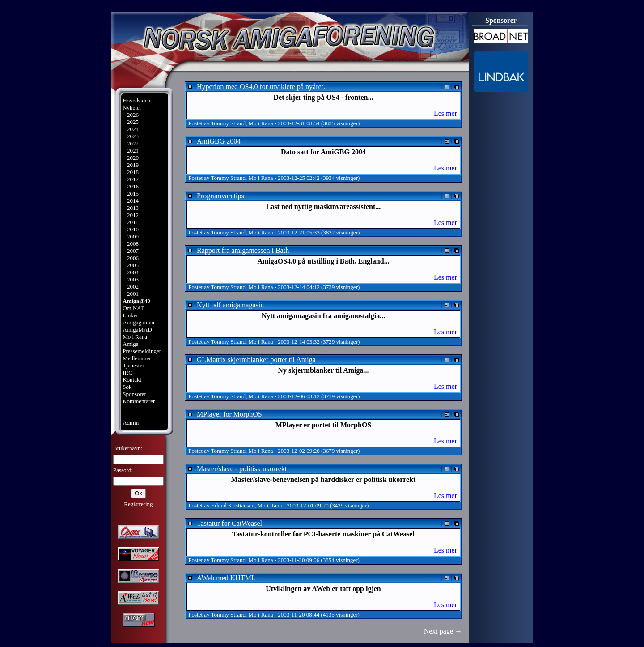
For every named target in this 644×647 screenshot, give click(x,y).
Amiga (130, 344)
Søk (127, 387)
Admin (131, 423)
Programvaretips (220, 196)
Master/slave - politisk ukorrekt (242, 469)
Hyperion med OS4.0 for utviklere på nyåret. (261, 87)
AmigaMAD (137, 330)
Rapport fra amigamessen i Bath (243, 250)
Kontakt (132, 380)
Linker (130, 315)
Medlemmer (137, 358)
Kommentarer (139, 401)
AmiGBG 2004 (219, 141)
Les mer (445, 113)
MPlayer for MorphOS (229, 414)
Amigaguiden (138, 322)
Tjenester (133, 365)
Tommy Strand (228, 123)
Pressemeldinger (142, 351)
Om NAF (133, 308)
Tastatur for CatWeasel (229, 523)
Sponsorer (134, 394)
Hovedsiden (136, 100)
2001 (133, 294)
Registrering (138, 504)
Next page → (443, 631)
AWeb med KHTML (226, 578)
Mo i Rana (135, 337)
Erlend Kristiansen (233, 505)
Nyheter (132, 108)
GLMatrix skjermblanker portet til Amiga (256, 360)
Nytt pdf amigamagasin (230, 305)
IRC (127, 372)
